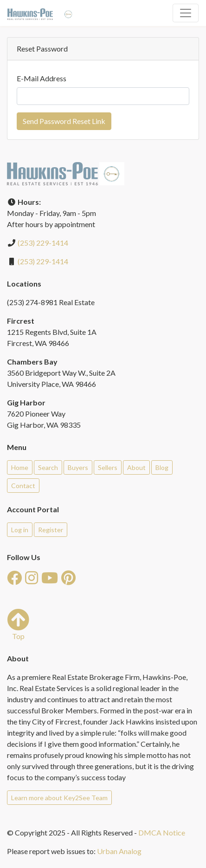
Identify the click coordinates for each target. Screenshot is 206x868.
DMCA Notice (162, 832)
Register (51, 530)
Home (20, 467)
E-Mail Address (42, 78)
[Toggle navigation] (186, 13)
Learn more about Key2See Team (59, 798)
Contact (23, 486)
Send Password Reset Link (64, 121)
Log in (20, 530)
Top (18, 624)
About (136, 467)
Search (48, 467)
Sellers (108, 467)
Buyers (78, 467)
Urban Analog (119, 851)
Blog (162, 467)
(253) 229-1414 (43, 243)
